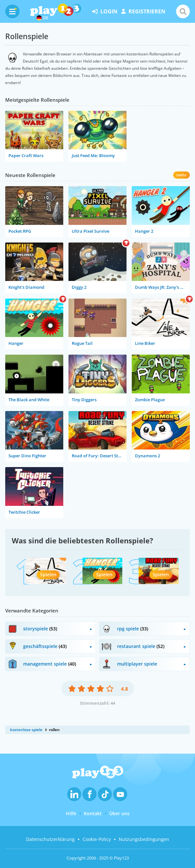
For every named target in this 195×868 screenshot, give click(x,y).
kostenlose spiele (26, 730)
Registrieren (143, 11)
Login (105, 11)
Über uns (119, 813)
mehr (181, 175)
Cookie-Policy (97, 839)
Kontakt (93, 813)
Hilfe (71, 813)
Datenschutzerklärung (50, 839)
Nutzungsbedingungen (144, 839)
